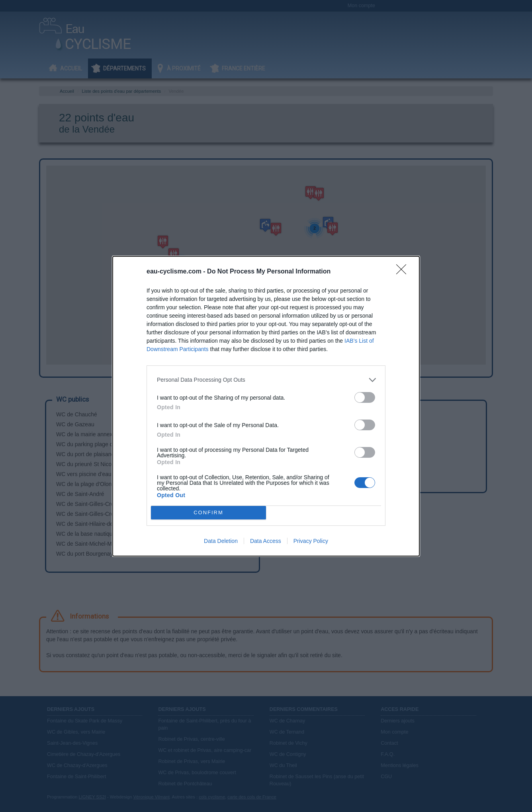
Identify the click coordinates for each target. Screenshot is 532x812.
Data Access (266, 541)
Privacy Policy (311, 541)
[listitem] (266, 380)
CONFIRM (208, 512)
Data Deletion (221, 541)
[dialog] (266, 406)
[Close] (404, 272)
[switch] (365, 397)
